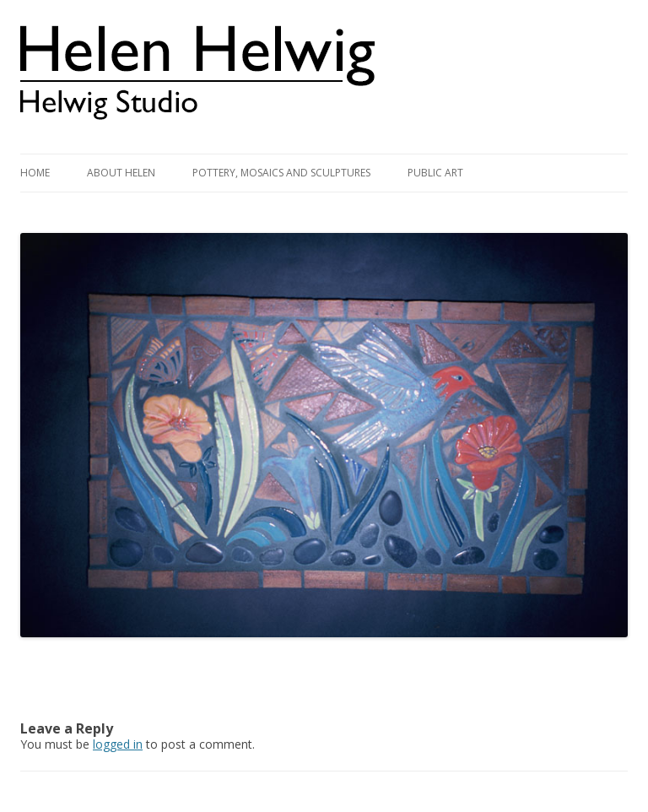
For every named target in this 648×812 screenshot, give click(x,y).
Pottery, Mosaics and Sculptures (281, 173)
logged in (118, 744)
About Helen (121, 173)
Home (35, 173)
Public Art (435, 173)
